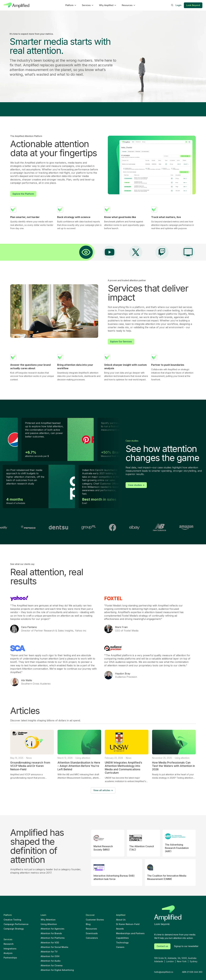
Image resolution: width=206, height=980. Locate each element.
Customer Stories (95, 920)
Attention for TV (49, 952)
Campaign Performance (16, 924)
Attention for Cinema (52, 965)
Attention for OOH (50, 956)
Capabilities (122, 938)
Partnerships (10, 958)
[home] (16, 5)
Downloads (92, 933)
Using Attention (49, 924)
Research (9, 944)
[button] (71, 5)
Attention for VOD (50, 943)
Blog (88, 924)
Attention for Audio (51, 961)
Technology (122, 943)
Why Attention (48, 920)
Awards (120, 929)
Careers (120, 947)
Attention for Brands (51, 933)
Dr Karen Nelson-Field (128, 924)
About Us (121, 920)
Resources (91, 929)
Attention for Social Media (54, 947)
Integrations (10, 949)
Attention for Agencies (52, 929)
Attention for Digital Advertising (57, 970)
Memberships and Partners (130, 933)
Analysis (8, 953)
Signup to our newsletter (186, 946)
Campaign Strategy (14, 929)
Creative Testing (12, 920)
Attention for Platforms (53, 938)
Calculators (92, 938)
